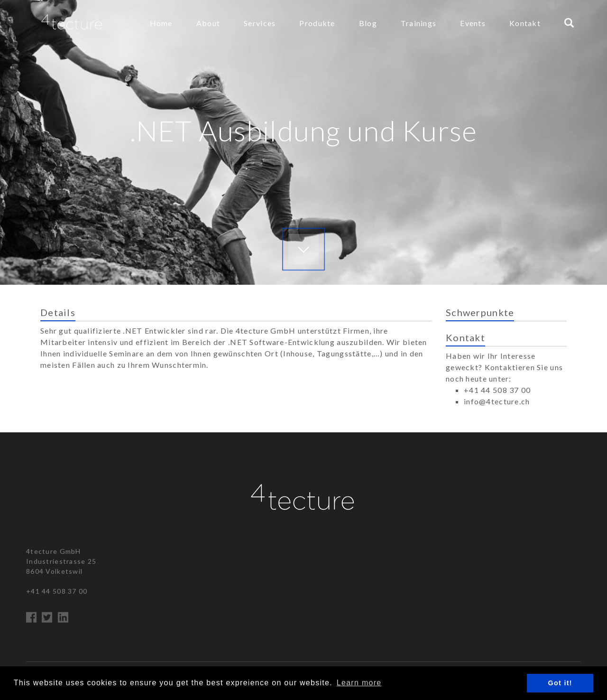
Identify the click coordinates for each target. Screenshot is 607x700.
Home (161, 23)
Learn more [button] (359, 683)
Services (260, 23)
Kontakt (525, 23)
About (208, 23)
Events (473, 23)
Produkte (317, 23)
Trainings (419, 23)
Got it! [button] (560, 683)
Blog (368, 23)
